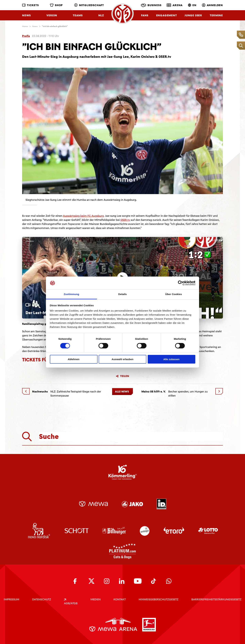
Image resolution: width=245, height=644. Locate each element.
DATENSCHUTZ (42, 599)
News (26, 15)
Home (25, 26)
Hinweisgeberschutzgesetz (159, 599)
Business (151, 5)
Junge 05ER (193, 15)
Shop (56, 5)
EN (192, 5)
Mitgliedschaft (89, 5)
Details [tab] (122, 294)
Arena (175, 5)
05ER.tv (125, 220)
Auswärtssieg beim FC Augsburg (83, 216)
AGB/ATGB (71, 602)
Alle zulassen (171, 359)
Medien (96, 599)
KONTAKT (120, 599)
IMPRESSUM (11, 599)
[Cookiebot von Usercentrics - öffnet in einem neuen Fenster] (180, 283)
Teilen (122, 376)
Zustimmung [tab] (72, 294)
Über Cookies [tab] (174, 294)
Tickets (30, 5)
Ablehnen (73, 359)
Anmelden (212, 5)
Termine (216, 15)
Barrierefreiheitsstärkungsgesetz (216, 599)
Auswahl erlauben (122, 359)
